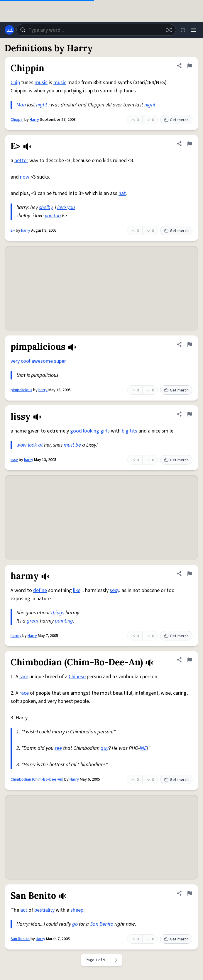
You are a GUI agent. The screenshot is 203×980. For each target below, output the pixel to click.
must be (72, 445)
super (60, 361)
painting (64, 621)
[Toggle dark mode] (183, 30)
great (33, 621)
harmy (16, 636)
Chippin (17, 120)
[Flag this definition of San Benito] (190, 893)
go (75, 924)
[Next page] (116, 960)
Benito (106, 924)
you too (53, 216)
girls (105, 431)
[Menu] (194, 30)
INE (143, 748)
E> (13, 230)
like (77, 590)
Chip (15, 83)
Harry (34, 120)
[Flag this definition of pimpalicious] (190, 344)
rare (24, 677)
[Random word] (169, 30)
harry (26, 230)
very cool (20, 361)
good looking (85, 431)
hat (122, 193)
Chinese (77, 677)
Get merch (176, 120)
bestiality (44, 910)
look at (35, 445)
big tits (130, 431)
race (24, 693)
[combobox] (96, 30)
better (21, 161)
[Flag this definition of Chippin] (190, 66)
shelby (46, 207)
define (40, 590)
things (58, 613)
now (25, 177)
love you (66, 207)
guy (105, 748)
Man (21, 105)
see (58, 748)
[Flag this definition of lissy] (190, 414)
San (94, 924)
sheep (77, 910)
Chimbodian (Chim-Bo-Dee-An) (37, 779)
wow (22, 445)
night (42, 105)
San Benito (20, 939)
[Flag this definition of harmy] (190, 574)
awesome (42, 361)
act (24, 910)
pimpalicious (21, 390)
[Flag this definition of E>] (190, 144)
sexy (114, 590)
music (41, 83)
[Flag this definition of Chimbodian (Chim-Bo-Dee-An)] (190, 660)
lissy (14, 460)
